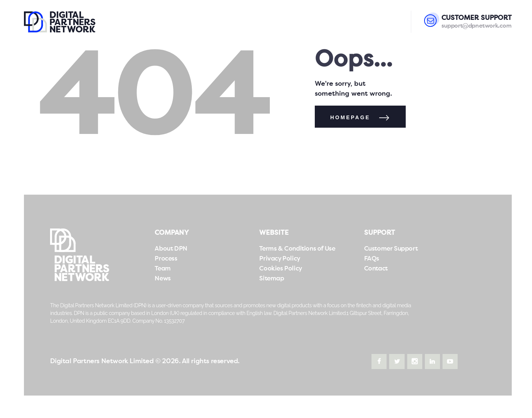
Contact (376, 269)
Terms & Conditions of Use (297, 249)
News (163, 279)
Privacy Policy (280, 259)
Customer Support (391, 249)
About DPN (171, 249)
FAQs (372, 259)
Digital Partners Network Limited (102, 361)
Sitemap (272, 279)
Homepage (350, 117)
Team (163, 269)
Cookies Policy (281, 269)
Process (166, 259)
